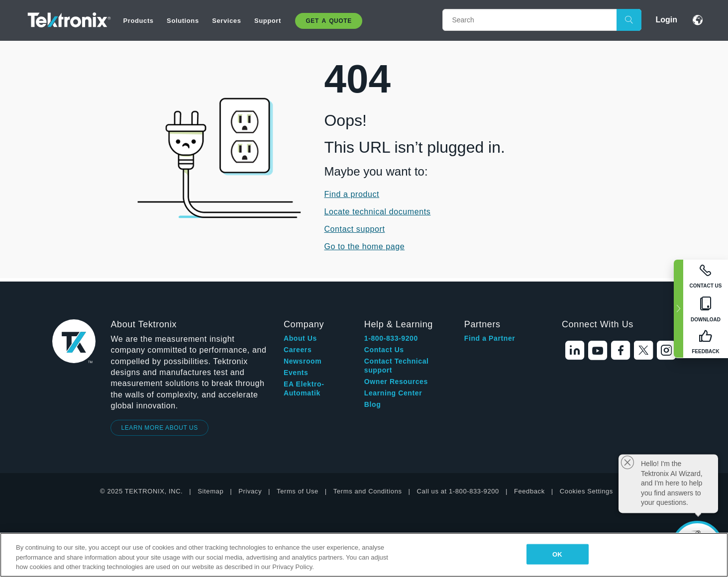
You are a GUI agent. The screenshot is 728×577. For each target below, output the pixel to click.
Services (226, 21)
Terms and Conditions (368, 491)
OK (557, 554)
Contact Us (384, 350)
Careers (298, 350)
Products (139, 21)
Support (268, 21)
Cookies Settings (586, 491)
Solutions (183, 21)
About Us (300, 338)
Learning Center (393, 393)
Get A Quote (328, 21)
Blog (373, 404)
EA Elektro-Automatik (304, 388)
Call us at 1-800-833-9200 (458, 491)
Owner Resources (396, 382)
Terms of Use (298, 491)
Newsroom (303, 361)
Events (296, 373)
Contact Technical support (397, 366)
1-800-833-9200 (391, 338)
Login (666, 20)
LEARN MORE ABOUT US (159, 428)
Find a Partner (490, 338)
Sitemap (210, 491)
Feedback (529, 491)
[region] (364, 555)
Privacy (250, 491)
